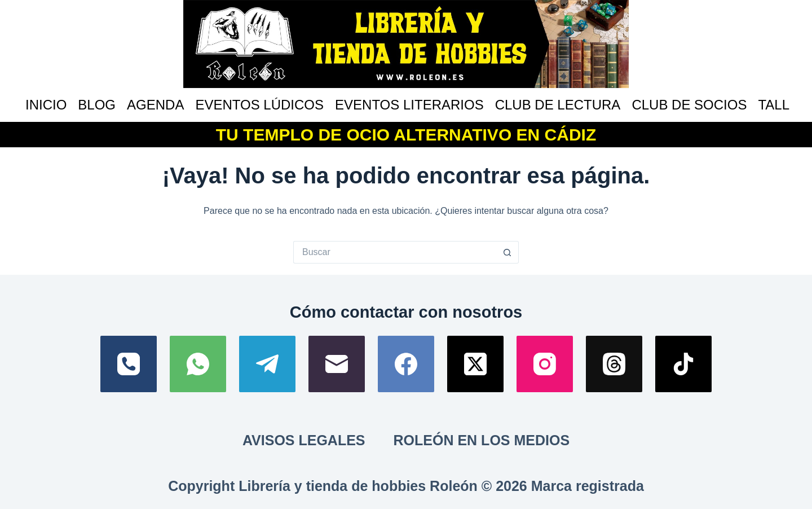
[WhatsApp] (198, 364)
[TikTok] (683, 364)
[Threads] (614, 364)
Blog (97, 105)
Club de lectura (558, 105)
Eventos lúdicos (259, 105)
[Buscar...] (395, 252)
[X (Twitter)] (475, 364)
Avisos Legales (304, 440)
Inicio (46, 105)
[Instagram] (545, 364)
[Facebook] (406, 364)
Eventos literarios (409, 105)
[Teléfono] (129, 364)
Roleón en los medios (482, 440)
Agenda (155, 105)
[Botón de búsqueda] (507, 252)
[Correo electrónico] (337, 364)
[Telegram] (267, 364)
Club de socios (689, 105)
